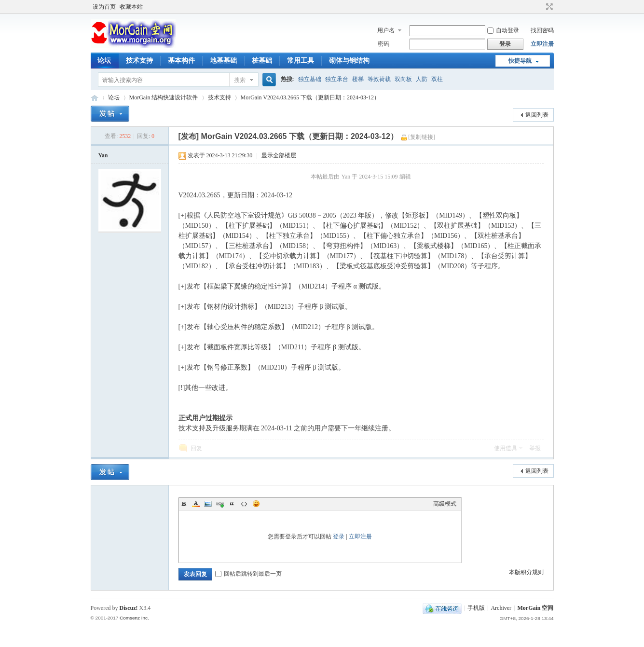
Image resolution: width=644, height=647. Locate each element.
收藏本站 (131, 7)
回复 (196, 448)
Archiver (501, 608)
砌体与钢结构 (349, 61)
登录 (339, 537)
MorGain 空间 (95, 98)
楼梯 (358, 79)
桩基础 (262, 61)
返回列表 (537, 115)
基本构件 (181, 61)
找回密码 (542, 30)
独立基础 (310, 79)
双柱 (437, 79)
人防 (422, 79)
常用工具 (301, 61)
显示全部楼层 (279, 155)
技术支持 (139, 61)
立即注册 (542, 44)
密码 (384, 44)
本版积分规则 (526, 572)
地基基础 (223, 61)
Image (208, 504)
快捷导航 (520, 61)
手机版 (476, 608)
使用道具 (506, 448)
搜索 (240, 80)
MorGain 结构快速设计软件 (164, 97)
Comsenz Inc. (134, 618)
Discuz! (129, 608)
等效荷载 (379, 79)
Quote (232, 504)
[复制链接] (422, 137)
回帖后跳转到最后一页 (248, 574)
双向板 (403, 79)
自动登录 (503, 30)
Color (196, 504)
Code (244, 504)
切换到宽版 (548, 7)
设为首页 (104, 7)
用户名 (386, 30)
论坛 (104, 61)
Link (220, 504)
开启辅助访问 (540, 7)
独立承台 (337, 79)
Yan (103, 155)
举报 (535, 448)
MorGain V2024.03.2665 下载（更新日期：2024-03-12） (310, 97)
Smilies (256, 504)
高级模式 (445, 504)
